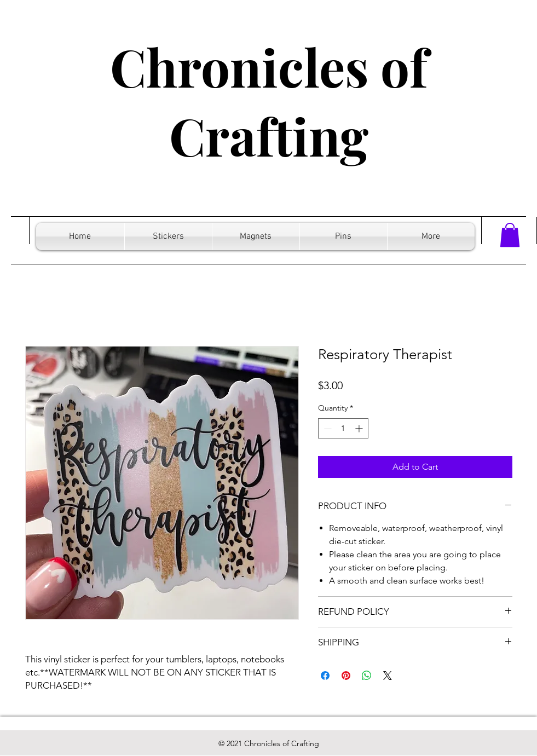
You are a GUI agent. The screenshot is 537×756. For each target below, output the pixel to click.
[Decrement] (327, 428)
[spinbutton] (343, 428)
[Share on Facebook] (325, 676)
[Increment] (360, 428)
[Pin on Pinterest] (346, 676)
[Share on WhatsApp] (367, 676)
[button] (510, 235)
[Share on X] (388, 676)
